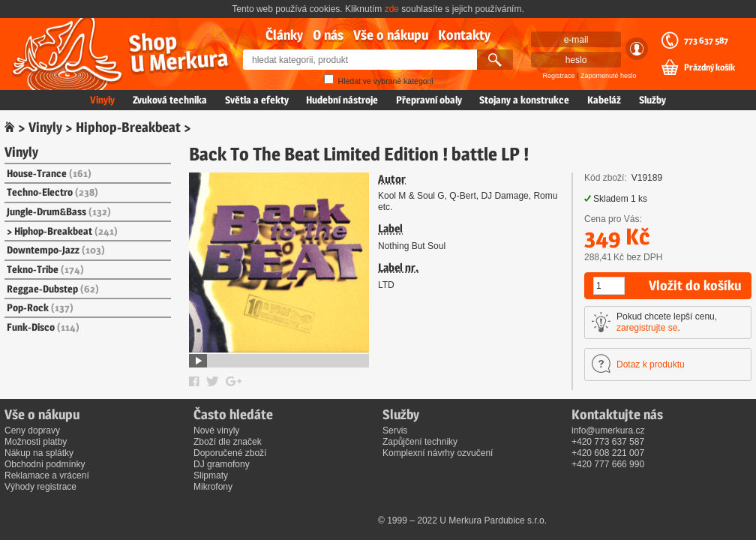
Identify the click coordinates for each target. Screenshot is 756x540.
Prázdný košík (709, 67)
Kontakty (464, 35)
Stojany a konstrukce (524, 100)
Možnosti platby (36, 442)
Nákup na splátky (39, 453)
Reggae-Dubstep (53, 289)
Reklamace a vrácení (47, 475)
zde (392, 9)
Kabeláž (604, 100)
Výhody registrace (40, 487)
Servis (395, 430)
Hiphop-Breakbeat (128, 127)
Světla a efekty (257, 100)
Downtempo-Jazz (56, 250)
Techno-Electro (52, 192)
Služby (652, 100)
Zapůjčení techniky (420, 442)
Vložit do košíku (695, 285)
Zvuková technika (170, 100)
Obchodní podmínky (45, 464)
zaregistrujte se (647, 328)
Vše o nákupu (391, 35)
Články (284, 35)
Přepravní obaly (429, 100)
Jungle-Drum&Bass (59, 211)
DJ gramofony (222, 464)
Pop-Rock (40, 307)
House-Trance (49, 173)
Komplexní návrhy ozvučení (438, 453)
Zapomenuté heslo (609, 76)
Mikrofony (213, 487)
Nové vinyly (216, 430)
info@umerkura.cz (608, 430)
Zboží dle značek (228, 442)
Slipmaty (211, 475)
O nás (328, 35)
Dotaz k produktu (651, 364)
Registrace (559, 76)
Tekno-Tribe (45, 269)
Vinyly (102, 100)
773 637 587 (706, 40)
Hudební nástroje (342, 100)
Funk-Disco (43, 327)
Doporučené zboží (230, 453)
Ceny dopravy (32, 430)
